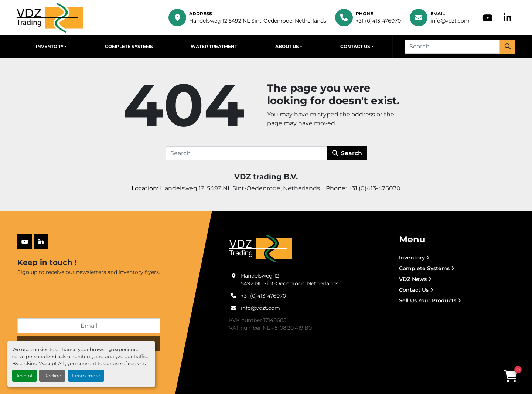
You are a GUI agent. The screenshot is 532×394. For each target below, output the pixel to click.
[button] (51, 47)
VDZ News (413, 279)
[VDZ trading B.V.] (260, 248)
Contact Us (355, 46)
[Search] (452, 47)
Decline (52, 376)
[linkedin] (507, 18)
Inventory (50, 46)
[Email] (89, 326)
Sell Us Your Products (428, 300)
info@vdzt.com (450, 21)
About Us (287, 46)
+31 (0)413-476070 (378, 21)
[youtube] (487, 18)
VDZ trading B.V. (266, 177)
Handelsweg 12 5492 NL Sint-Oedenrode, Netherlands (258, 21)
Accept (25, 376)
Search (347, 153)
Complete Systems (129, 46)
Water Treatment (214, 46)
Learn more (86, 376)
